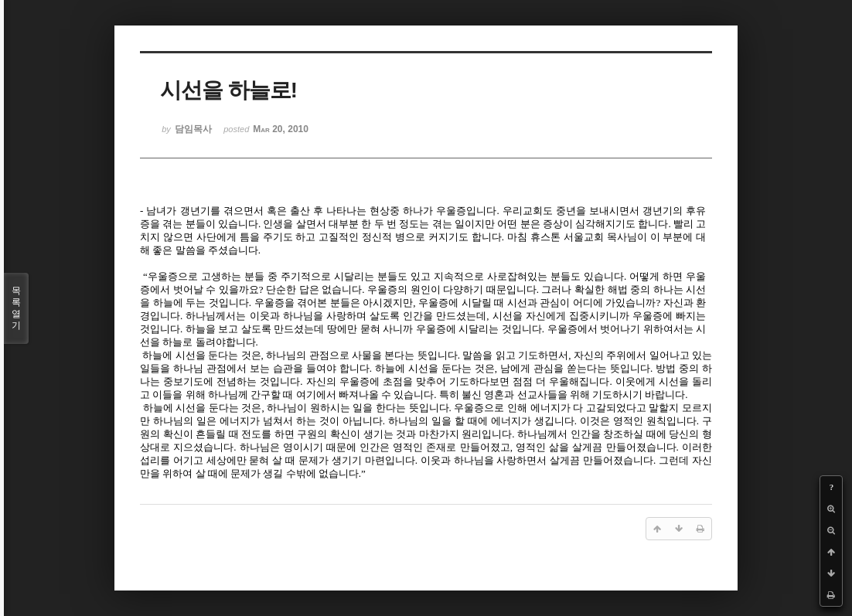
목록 (16, 308)
